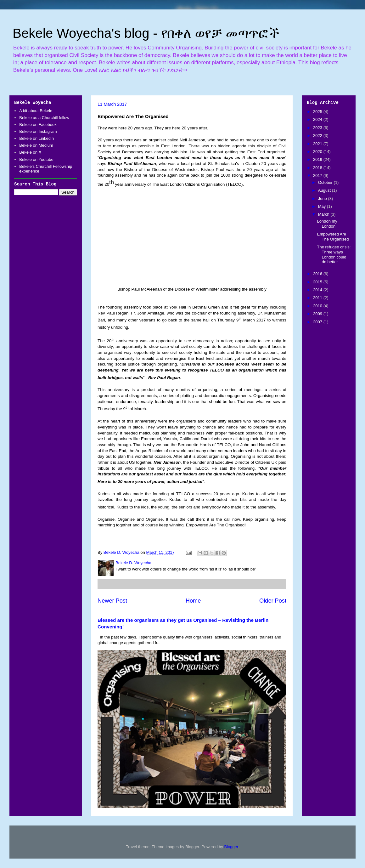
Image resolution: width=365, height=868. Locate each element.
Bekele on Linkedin (36, 138)
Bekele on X (30, 152)
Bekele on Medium (36, 145)
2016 (318, 274)
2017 (318, 176)
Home (193, 601)
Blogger (231, 847)
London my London (327, 224)
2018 (318, 168)
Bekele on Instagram (38, 131)
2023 (318, 128)
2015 (318, 282)
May (323, 206)
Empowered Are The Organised (333, 237)
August (325, 190)
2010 (318, 306)
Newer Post (112, 601)
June (323, 199)
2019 (318, 159)
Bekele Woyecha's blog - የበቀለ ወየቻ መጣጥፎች (146, 33)
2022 (318, 136)
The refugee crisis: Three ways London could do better (334, 254)
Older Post (273, 601)
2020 (318, 152)
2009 (318, 314)
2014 (318, 290)
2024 (318, 119)
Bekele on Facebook (38, 125)
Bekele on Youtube (36, 159)
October (326, 182)
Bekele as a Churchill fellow (44, 118)
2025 (318, 112)
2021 (318, 144)
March (324, 214)
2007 (318, 322)
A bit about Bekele (36, 111)
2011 (318, 298)
